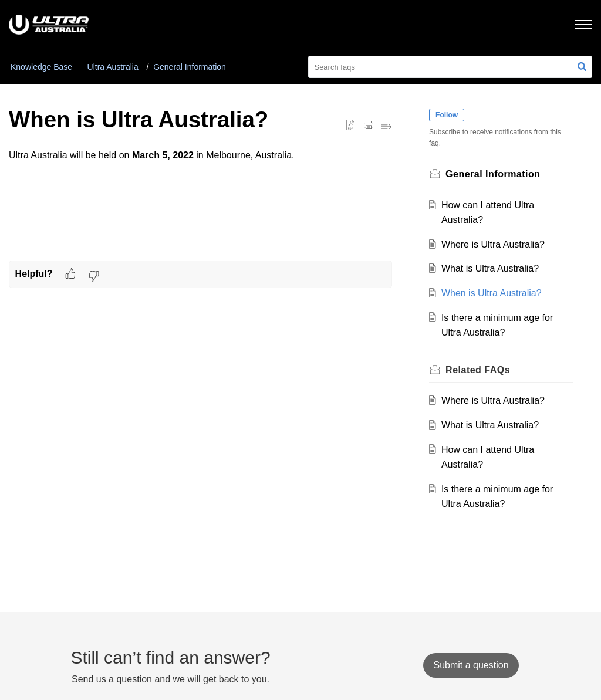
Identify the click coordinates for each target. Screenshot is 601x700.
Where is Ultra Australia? (493, 244)
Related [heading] (478, 370)
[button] (582, 67)
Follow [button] (447, 115)
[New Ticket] (471, 665)
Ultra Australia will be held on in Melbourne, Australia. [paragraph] (200, 164)
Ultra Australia (113, 67)
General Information (190, 67)
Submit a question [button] (471, 665)
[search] (450, 67)
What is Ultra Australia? (490, 268)
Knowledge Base (41, 67)
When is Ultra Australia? (492, 293)
